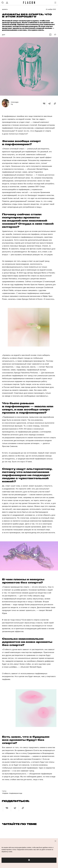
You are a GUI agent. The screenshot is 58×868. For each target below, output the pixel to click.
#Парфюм (5, 793)
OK (29, 860)
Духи (4, 35)
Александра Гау (15, 103)
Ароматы (5, 9)
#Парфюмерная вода (16, 793)
